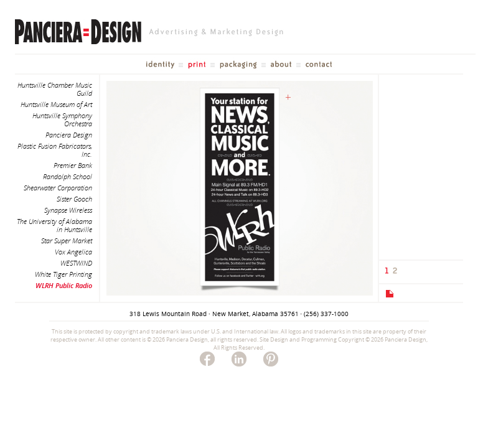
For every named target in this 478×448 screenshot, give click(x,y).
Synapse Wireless (68, 210)
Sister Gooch (74, 199)
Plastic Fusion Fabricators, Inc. (55, 150)
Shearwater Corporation (58, 188)
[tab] (388, 294)
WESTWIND (76, 263)
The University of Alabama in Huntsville (54, 225)
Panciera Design (69, 135)
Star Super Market (67, 240)
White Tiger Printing (63, 274)
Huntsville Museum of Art (56, 104)
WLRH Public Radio (64, 285)
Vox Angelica (73, 252)
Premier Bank (73, 165)
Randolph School (68, 176)
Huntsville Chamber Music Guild (55, 89)
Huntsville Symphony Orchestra (62, 119)
